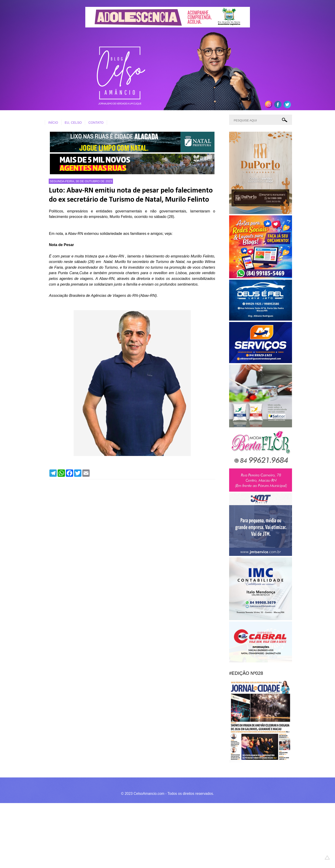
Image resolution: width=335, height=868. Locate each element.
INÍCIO (53, 123)
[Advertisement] (137, 835)
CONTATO (96, 123)
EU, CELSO (73, 123)
